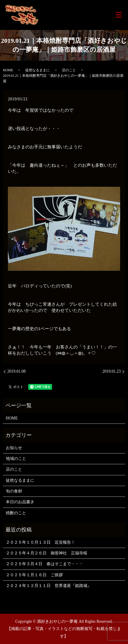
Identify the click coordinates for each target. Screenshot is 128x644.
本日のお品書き (20, 502)
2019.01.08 (16, 371)
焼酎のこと (16, 513)
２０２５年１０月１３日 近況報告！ (40, 542)
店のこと (69, 70)
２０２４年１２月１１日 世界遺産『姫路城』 (49, 586)
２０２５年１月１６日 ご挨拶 (34, 575)
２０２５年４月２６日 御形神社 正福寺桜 (47, 553)
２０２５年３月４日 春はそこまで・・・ (45, 564)
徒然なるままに (38, 70)
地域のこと (16, 459)
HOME (8, 70)
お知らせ (14, 448)
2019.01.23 (112, 371)
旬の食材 (14, 491)
